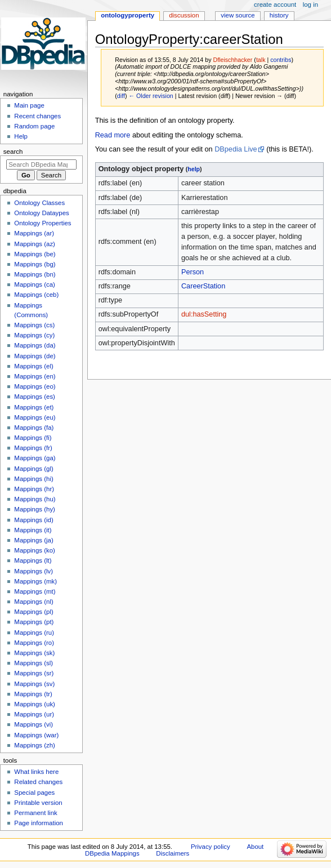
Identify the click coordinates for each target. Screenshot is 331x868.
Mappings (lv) (33, 571)
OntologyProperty (128, 15)
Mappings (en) (35, 376)
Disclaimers (173, 853)
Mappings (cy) (34, 335)
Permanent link (35, 813)
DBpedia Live (236, 149)
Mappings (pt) (34, 622)
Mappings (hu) (35, 499)
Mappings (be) (35, 254)
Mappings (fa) (34, 428)
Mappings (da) (35, 345)
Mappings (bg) (35, 264)
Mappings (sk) (34, 653)
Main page (29, 105)
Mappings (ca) (35, 284)
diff (121, 96)
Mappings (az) (35, 244)
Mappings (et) (34, 407)
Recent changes (37, 116)
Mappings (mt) (35, 591)
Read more (113, 135)
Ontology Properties (43, 223)
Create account (275, 5)
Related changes (38, 782)
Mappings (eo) (35, 386)
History (279, 15)
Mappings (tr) (33, 694)
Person (193, 272)
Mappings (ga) (35, 458)
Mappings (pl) (33, 612)
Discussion (184, 15)
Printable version (38, 803)
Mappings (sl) (33, 663)
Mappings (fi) (33, 438)
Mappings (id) (33, 520)
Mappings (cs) (34, 325)
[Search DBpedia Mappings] (41, 164)
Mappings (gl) (33, 469)
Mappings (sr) (34, 673)
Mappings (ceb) (36, 295)
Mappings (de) (35, 356)
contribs (281, 60)
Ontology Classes (39, 203)
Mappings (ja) (33, 540)
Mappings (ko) (35, 550)
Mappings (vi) (33, 724)
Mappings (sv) (34, 684)
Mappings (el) (33, 366)
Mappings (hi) (33, 479)
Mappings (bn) (35, 274)
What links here (36, 772)
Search (13, 152)
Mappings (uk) (35, 704)
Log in (310, 5)
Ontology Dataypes (41, 213)
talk (261, 60)
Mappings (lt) (33, 560)
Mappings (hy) (35, 509)
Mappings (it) (33, 530)
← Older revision (151, 96)
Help (21, 136)
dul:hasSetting (204, 314)
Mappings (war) (36, 735)
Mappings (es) (35, 397)
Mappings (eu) (35, 417)
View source (238, 15)
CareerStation (203, 286)
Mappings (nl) (33, 602)
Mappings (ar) (34, 233)
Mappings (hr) (34, 489)
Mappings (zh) (35, 745)
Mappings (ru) (34, 633)
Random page (34, 126)
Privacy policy (211, 847)
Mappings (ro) (34, 643)
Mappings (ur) (34, 714)
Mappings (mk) (35, 581)
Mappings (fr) (33, 448)
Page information (39, 823)
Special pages (34, 793)
